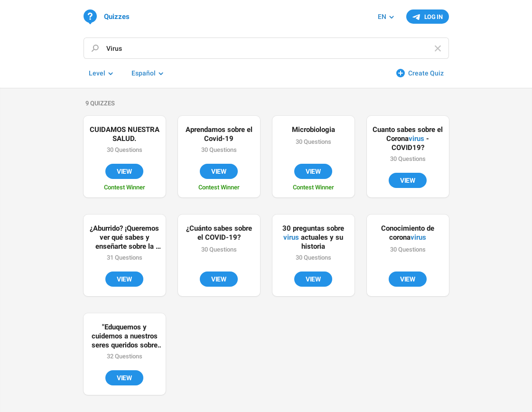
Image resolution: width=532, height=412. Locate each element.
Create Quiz (426, 73)
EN (382, 17)
